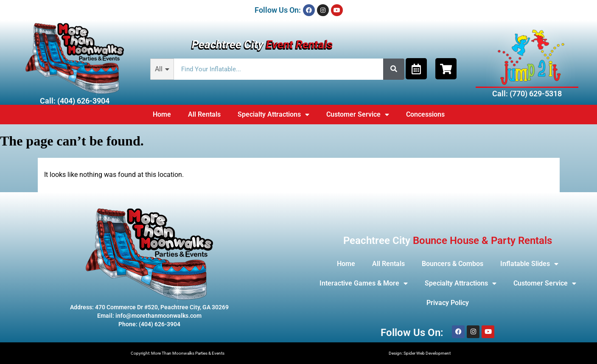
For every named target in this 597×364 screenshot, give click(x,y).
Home (162, 114)
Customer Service (358, 115)
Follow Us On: (278, 10)
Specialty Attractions (273, 115)
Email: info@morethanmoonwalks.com (149, 316)
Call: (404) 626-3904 (75, 101)
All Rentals (204, 114)
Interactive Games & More (364, 283)
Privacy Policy (448, 303)
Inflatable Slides (529, 264)
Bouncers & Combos (453, 264)
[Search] (394, 69)
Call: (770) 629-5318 (527, 94)
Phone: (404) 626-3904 (149, 324)
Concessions (425, 114)
